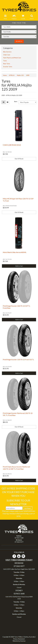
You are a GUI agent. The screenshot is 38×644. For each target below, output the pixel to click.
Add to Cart (19, 266)
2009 (28, 75)
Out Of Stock (19, 159)
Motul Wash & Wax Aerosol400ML (15, 252)
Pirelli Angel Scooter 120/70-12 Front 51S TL (18, 360)
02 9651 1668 (19, 538)
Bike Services (7, 52)
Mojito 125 (20, 75)
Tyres (5, 61)
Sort (16, 101)
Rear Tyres (7, 64)
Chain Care (7, 55)
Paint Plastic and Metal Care (12, 58)
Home (5, 75)
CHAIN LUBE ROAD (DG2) (12, 145)
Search (19, 41)
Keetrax (23, 641)
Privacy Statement (19, 639)
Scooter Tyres (8, 67)
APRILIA (12, 75)
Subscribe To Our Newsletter (18, 502)
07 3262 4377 (19, 542)
